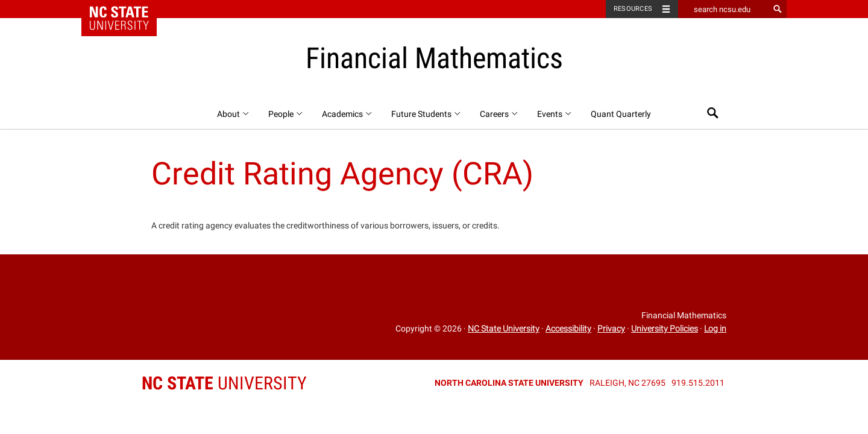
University (224, 383)
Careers (499, 114)
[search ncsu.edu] (723, 9)
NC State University (504, 329)
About (234, 114)
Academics (348, 114)
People (286, 114)
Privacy (611, 329)
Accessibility (568, 329)
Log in (715, 329)
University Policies (665, 329)
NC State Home (127, 9)
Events (555, 114)
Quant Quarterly (621, 114)
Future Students (426, 114)
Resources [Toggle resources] (633, 9)
